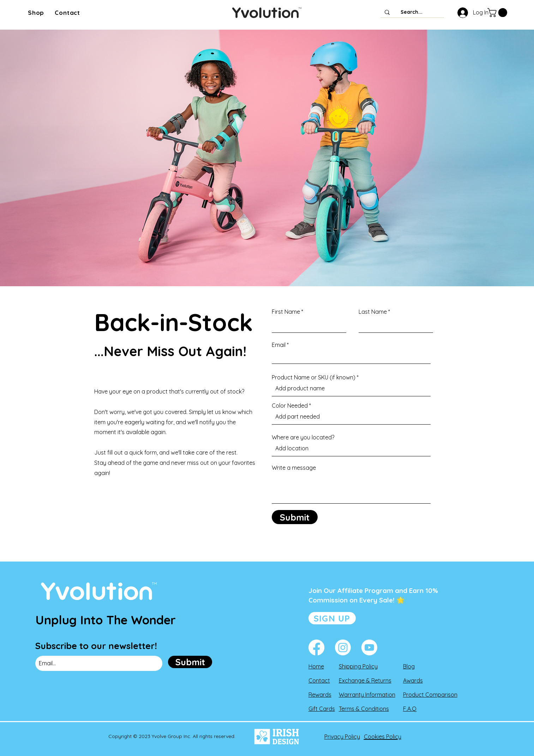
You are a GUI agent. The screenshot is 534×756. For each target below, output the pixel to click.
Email (279, 345)
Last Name (373, 312)
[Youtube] (369, 647)
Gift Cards (322, 709)
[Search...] (412, 12)
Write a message (294, 468)
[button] (36, 13)
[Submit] (295, 517)
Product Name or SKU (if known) (314, 377)
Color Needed (290, 406)
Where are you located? (303, 437)
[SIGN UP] (332, 618)
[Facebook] (316, 647)
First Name (286, 312)
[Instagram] (343, 647)
